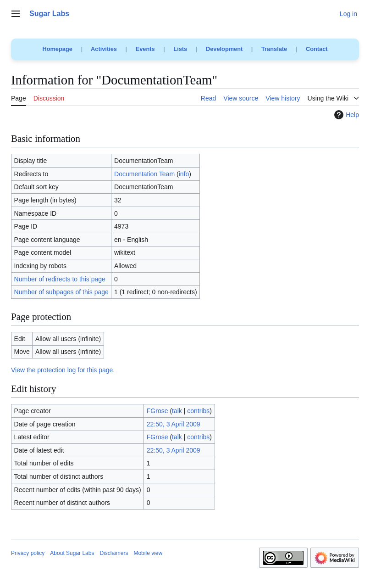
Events (145, 49)
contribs (198, 411)
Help (345, 115)
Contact (317, 49)
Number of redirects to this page (60, 279)
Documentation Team (144, 174)
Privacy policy (28, 553)
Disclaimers (114, 553)
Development (224, 49)
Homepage (57, 49)
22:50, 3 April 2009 (174, 424)
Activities (104, 49)
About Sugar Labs (72, 553)
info (184, 174)
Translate (274, 49)
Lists (180, 49)
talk (177, 411)
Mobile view (148, 553)
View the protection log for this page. (63, 370)
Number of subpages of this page (61, 292)
